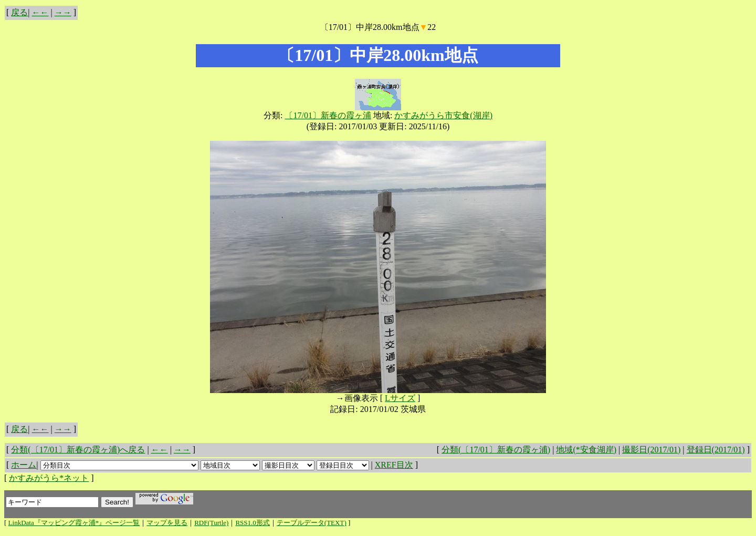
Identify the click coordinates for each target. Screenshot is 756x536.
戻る (19, 12)
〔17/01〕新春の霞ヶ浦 (328, 115)
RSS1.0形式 (252, 523)
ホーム (24, 465)
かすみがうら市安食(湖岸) (443, 115)
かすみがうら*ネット (49, 478)
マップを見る (167, 523)
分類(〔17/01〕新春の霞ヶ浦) (496, 450)
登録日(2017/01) (716, 450)
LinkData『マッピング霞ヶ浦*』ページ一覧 (74, 523)
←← (40, 12)
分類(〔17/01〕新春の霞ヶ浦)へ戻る (78, 450)
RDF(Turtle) (211, 523)
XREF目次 (394, 465)
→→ (63, 12)
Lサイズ (400, 398)
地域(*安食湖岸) (586, 450)
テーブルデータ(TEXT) (312, 523)
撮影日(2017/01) (651, 450)
